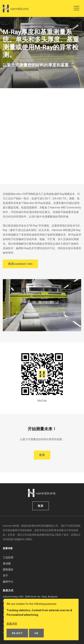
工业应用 (8, 557)
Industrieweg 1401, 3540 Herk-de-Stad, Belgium (30, 597)
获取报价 (8, 570)
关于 (5, 576)
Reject (17, 633)
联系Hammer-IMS (20, 264)
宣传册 (7, 564)
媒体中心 (8, 582)
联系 (42, 455)
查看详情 (12, 624)
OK (36, 633)
